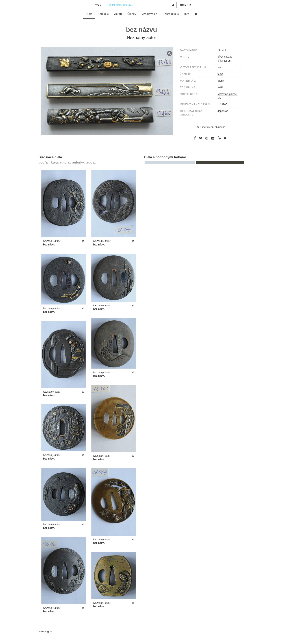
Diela (89, 21)
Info (187, 21)
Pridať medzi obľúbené (211, 134)
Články (132, 21)
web (99, 12)
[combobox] (141, 12)
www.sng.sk (45, 639)
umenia (186, 12)
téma (220, 81)
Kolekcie (103, 21)
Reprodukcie (171, 21)
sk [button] (254, 6)
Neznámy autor (142, 45)
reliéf (220, 95)
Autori (118, 21)
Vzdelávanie (149, 21)
